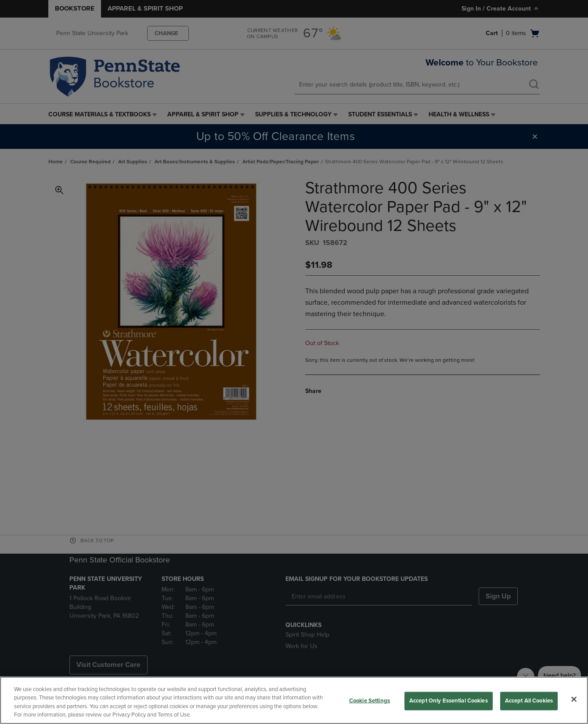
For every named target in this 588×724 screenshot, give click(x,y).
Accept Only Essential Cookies (449, 701)
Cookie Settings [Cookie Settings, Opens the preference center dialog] (370, 701)
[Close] (574, 699)
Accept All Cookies (529, 701)
